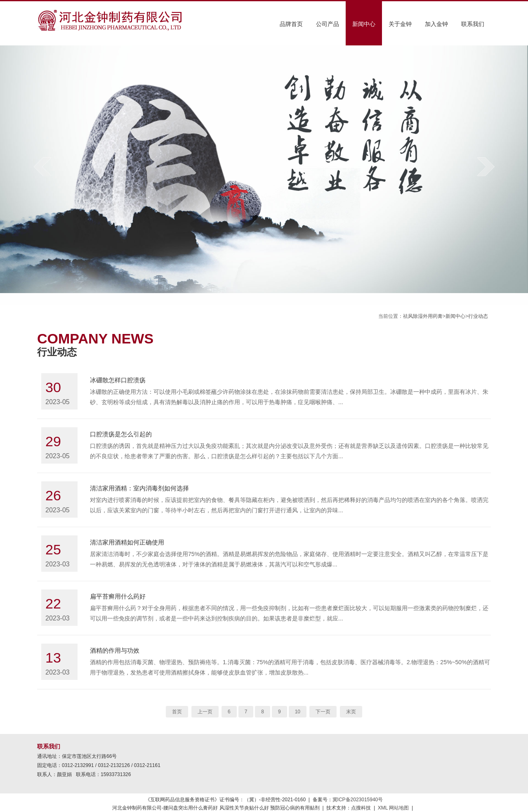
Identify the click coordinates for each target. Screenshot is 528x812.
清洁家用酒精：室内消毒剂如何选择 (139, 488)
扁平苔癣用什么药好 (118, 596)
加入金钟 (436, 24)
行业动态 (478, 316)
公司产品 (328, 24)
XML (383, 808)
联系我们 (473, 24)
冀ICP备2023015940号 (358, 800)
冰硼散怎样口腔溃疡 (118, 380)
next (486, 167)
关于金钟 (400, 24)
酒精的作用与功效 (115, 650)
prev (42, 167)
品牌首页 (291, 24)
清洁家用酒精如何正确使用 (127, 542)
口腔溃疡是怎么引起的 (121, 434)
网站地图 (399, 808)
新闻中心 (364, 24)
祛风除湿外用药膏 (423, 316)
